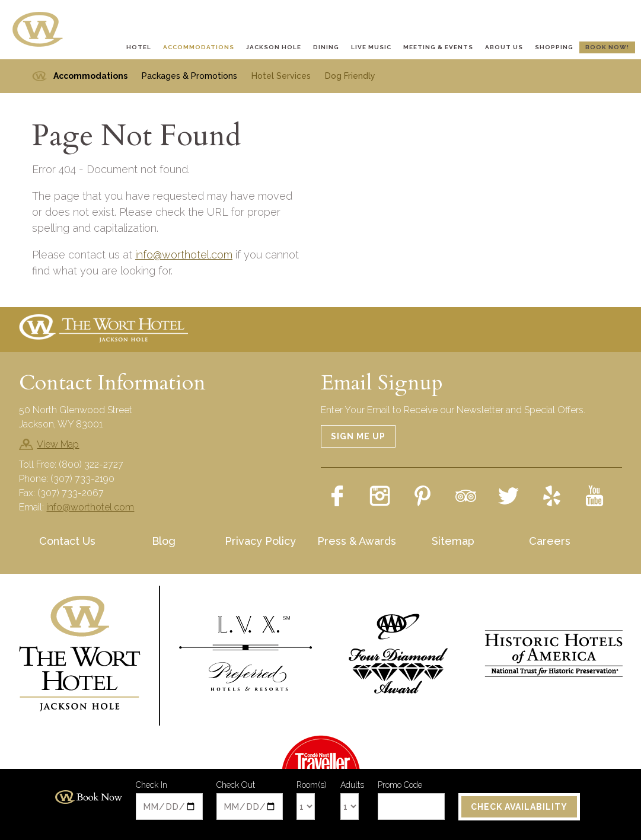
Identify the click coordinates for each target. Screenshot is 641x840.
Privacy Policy (260, 541)
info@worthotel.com (184, 255)
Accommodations (199, 47)
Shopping (554, 47)
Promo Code (400, 785)
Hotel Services (281, 76)
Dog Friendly (350, 76)
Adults (352, 786)
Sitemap (453, 541)
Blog (164, 541)
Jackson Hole (274, 47)
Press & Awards (357, 541)
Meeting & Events (438, 47)
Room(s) (312, 786)
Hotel (139, 47)
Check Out (236, 785)
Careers (550, 541)
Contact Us (67, 541)
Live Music (371, 47)
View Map (58, 444)
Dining (326, 47)
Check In (152, 785)
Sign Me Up (358, 436)
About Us (504, 47)
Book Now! (607, 47)
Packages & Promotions (189, 76)
